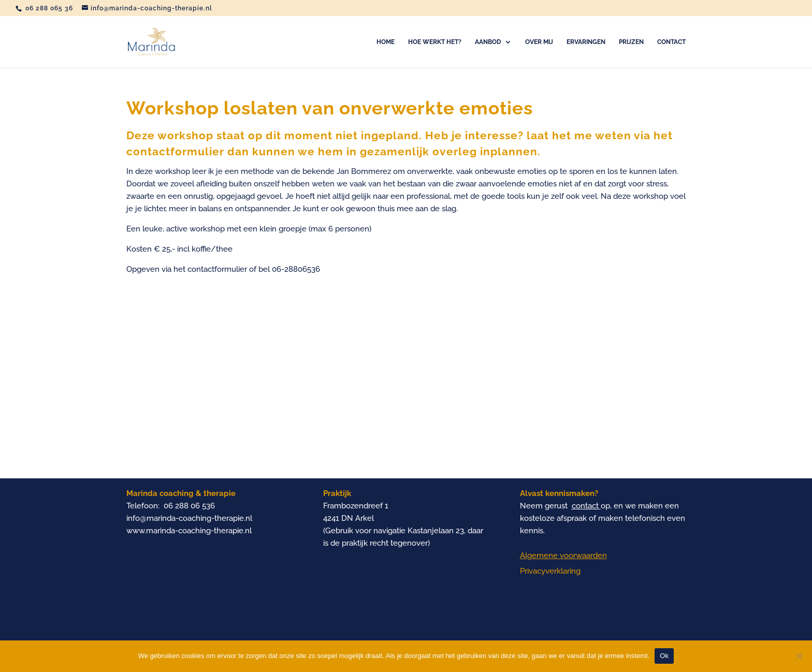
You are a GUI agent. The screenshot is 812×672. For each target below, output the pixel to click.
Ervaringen (586, 42)
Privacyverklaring (550, 571)
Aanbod (488, 42)
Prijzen (631, 42)
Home (386, 42)
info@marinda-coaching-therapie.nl (189, 518)
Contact (671, 42)
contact (585, 506)
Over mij (539, 42)
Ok (664, 656)
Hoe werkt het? (435, 42)
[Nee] (799, 656)
